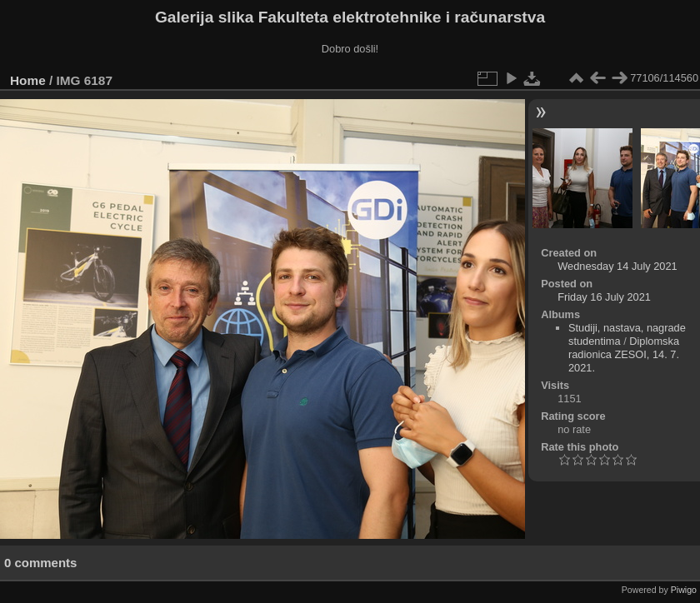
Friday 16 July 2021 (604, 297)
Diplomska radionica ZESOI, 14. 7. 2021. (624, 354)
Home (28, 80)
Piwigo (684, 590)
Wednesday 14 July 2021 (617, 266)
